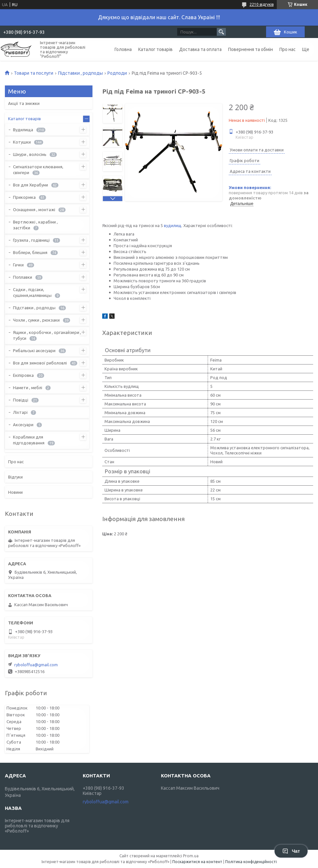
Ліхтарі (20, 412)
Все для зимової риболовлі (40, 363)
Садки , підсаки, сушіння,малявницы (32, 292)
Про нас (287, 49)
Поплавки (23, 277)
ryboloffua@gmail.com (36, 665)
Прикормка (24, 197)
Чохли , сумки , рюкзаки (36, 320)
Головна (123, 49)
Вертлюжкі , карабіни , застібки (35, 225)
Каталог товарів (155, 49)
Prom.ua (191, 856)
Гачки (18, 265)
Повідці (21, 400)
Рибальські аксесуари (34, 351)
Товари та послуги (34, 73)
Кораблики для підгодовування (29, 440)
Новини (15, 492)
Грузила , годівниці (31, 240)
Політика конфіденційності (251, 862)
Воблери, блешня (30, 252)
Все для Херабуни (31, 185)
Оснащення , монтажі (34, 210)
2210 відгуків (262, 4)
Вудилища (23, 130)
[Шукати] (221, 32)
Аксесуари (23, 425)
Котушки (22, 142)
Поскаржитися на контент (197, 862)
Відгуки (15, 477)
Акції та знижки (24, 103)
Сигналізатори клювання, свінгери (38, 170)
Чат (291, 851)
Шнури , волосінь (30, 154)
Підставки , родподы (80, 73)
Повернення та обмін (251, 49)
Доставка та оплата (200, 49)
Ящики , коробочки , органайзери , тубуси (47, 335)
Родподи (117, 73)
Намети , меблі (28, 388)
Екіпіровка (23, 375)
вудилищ (173, 225)
